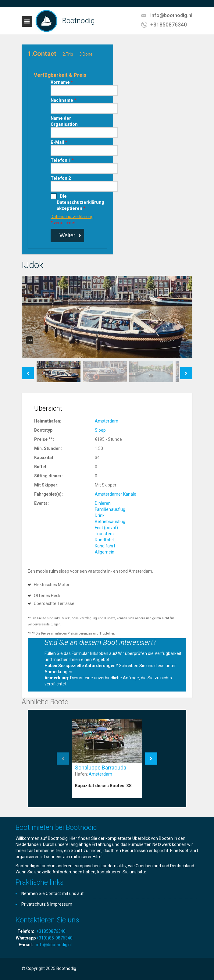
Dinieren (103, 503)
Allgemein (105, 552)
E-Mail (59, 142)
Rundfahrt (105, 540)
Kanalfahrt (105, 546)
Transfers (104, 534)
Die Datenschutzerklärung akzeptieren (70, 202)
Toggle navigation (27, 21)
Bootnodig (78, 21)
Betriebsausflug (110, 522)
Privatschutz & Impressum (47, 904)
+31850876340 (169, 25)
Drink (100, 515)
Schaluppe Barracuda (101, 768)
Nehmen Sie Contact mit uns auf (53, 893)
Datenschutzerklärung (72, 217)
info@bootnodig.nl (171, 15)
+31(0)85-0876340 (54, 938)
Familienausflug (110, 509)
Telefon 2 (61, 178)
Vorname (62, 82)
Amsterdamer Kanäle (116, 494)
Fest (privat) (106, 528)
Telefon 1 (62, 160)
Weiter (67, 235)
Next (186, 370)
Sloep (100, 430)
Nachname (63, 100)
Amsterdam (107, 421)
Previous (28, 370)
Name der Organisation (64, 121)
